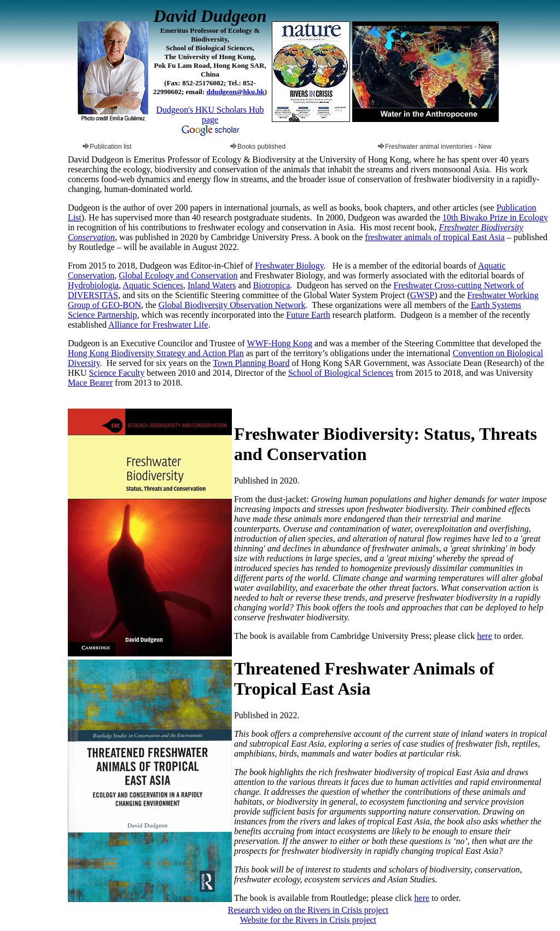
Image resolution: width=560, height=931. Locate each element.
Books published (258, 147)
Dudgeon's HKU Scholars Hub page (210, 115)
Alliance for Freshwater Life (158, 325)
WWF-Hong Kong (280, 343)
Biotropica (272, 285)
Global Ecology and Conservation (178, 275)
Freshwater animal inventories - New (435, 147)
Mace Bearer (90, 383)
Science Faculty (117, 373)
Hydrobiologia (93, 285)
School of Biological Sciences (341, 373)
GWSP (422, 295)
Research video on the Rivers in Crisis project (308, 910)
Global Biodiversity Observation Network (232, 305)
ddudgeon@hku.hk (235, 92)
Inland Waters (212, 285)
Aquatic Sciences (153, 285)
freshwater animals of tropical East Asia (434, 237)
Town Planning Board (251, 363)
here (485, 636)
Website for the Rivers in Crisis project (308, 920)
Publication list (107, 147)
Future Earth (308, 315)
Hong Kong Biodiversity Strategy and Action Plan (156, 353)
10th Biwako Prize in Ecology (495, 217)
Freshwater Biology (289, 266)
